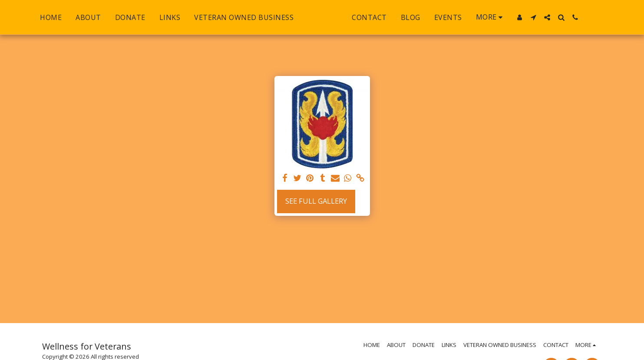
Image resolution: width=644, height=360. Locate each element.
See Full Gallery (316, 201)
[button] (552, 17)
